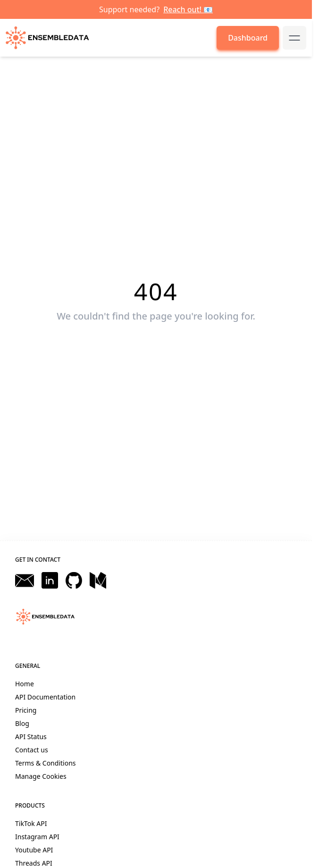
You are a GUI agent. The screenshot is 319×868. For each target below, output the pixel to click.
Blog (22, 723)
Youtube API (34, 850)
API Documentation (45, 697)
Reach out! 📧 (188, 9)
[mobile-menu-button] (294, 38)
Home (25, 684)
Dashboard (248, 38)
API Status (31, 737)
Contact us (32, 750)
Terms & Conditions (46, 763)
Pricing (26, 710)
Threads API (34, 863)
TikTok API (31, 823)
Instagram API (37, 837)
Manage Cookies (41, 776)
